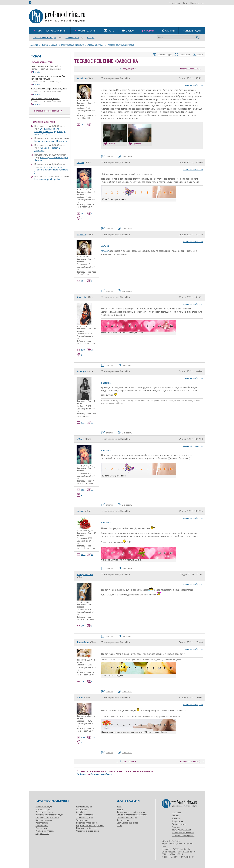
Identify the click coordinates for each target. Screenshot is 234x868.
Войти (198, 54)
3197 (81, 350)
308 (81, 626)
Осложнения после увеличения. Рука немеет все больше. (48, 77)
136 (91, 350)
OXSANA (80, 162)
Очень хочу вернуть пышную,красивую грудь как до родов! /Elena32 (50, 131)
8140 (81, 737)
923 (81, 423)
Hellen (80, 698)
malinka (80, 511)
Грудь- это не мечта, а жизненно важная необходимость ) (51, 170)
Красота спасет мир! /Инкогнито (51, 141)
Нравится (110, 144)
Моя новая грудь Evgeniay (47, 179)
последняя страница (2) (190, 69)
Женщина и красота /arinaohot (47, 149)
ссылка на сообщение (193, 85)
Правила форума (163, 54)
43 (90, 213)
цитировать (125, 156)
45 (90, 681)
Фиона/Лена (83, 642)
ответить (107, 156)
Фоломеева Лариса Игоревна (45, 98)
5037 (81, 555)
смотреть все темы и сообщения (47, 111)
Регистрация (190, 3)
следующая (128, 69)
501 (81, 213)
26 (90, 626)
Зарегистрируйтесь (101, 774)
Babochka (81, 78)
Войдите (81, 774)
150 (91, 737)
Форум (36, 56)
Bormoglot (82, 371)
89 (90, 555)
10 (80, 124)
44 (90, 423)
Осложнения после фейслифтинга (47, 66)
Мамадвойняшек (85, 574)
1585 (81, 681)
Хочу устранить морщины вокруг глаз (49, 89)
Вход (201, 3)
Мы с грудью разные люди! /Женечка (51, 159)
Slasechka (81, 297)
